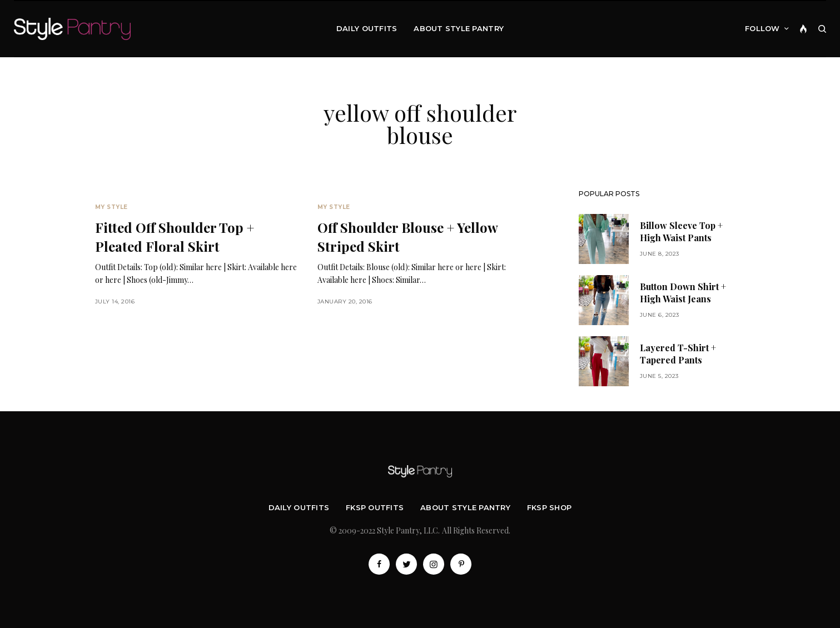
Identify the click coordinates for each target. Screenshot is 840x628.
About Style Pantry (465, 507)
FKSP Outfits (375, 507)
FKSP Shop (549, 507)
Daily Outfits (299, 507)
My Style (111, 207)
